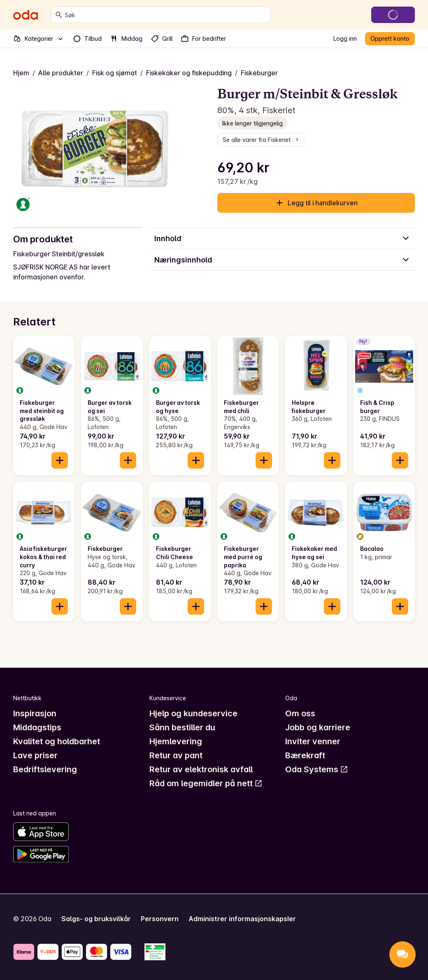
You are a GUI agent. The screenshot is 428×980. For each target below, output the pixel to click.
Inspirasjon (35, 713)
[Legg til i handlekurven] (60, 460)
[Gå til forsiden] (26, 15)
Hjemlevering (176, 741)
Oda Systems (317, 769)
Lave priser (35, 755)
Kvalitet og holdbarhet (57, 741)
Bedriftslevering (45, 769)
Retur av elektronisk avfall (201, 769)
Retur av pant (176, 755)
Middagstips (37, 727)
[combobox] (166, 15)
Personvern (160, 919)
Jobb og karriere (318, 727)
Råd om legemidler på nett (206, 783)
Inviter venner (313, 741)
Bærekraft (305, 755)
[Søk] (59, 15)
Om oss (300, 713)
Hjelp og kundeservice (193, 713)
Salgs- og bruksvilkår (96, 919)
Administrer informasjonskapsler (242, 919)
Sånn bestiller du (182, 727)
